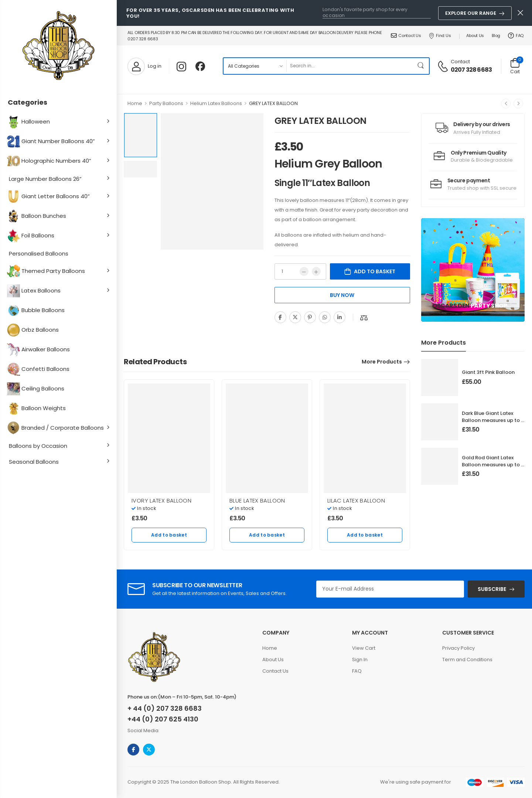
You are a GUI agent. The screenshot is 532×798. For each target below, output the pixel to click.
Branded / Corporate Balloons (56, 428)
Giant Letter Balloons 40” (49, 197)
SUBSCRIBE (492, 589)
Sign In (360, 660)
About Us (475, 35)
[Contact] (444, 66)
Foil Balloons (32, 236)
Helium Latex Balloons (216, 103)
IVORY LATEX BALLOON (161, 501)
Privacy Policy (458, 648)
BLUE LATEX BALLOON (257, 501)
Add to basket (375, 271)
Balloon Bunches (37, 216)
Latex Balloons (35, 291)
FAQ (516, 35)
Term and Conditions (467, 660)
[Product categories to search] (255, 66)
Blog (496, 35)
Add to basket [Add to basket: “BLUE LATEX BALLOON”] (267, 535)
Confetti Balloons (39, 369)
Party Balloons (166, 103)
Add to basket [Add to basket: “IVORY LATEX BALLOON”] (169, 535)
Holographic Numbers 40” (50, 161)
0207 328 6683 (471, 70)
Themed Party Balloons (47, 271)
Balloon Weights (37, 408)
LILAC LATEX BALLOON (356, 501)
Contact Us (406, 35)
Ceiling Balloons (37, 389)
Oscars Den (451, 306)
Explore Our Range (471, 13)
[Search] (350, 66)
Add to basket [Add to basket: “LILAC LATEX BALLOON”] (365, 535)
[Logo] (58, 46)
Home (135, 103)
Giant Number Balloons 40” (52, 141)
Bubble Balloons (37, 310)
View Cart (364, 648)
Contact (460, 62)
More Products (382, 362)
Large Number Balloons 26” (45, 179)
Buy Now (342, 295)
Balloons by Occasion (38, 446)
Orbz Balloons (34, 330)
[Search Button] (422, 66)
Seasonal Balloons (34, 462)
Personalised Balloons (39, 253)
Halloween (29, 122)
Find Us (440, 35)
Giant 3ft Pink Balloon (488, 372)
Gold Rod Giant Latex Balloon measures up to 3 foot (493, 464)
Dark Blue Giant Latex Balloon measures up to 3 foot (493, 420)
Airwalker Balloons (39, 350)
